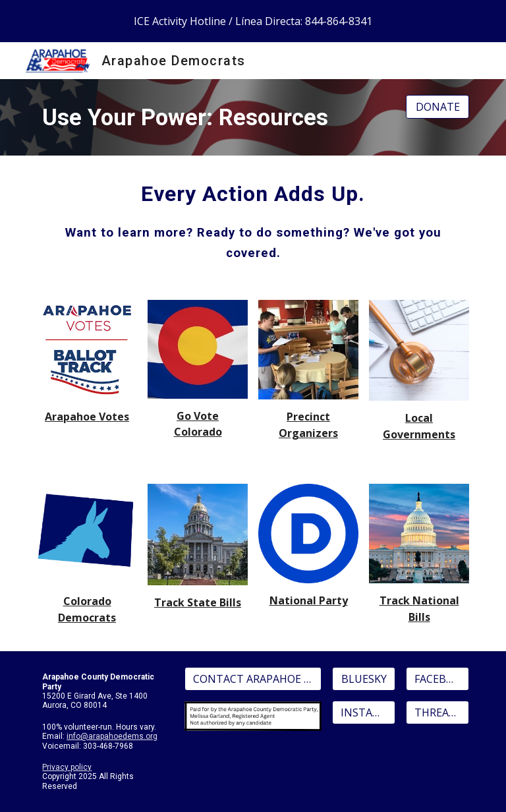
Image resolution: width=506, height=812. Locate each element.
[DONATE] (437, 107)
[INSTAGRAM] (363, 712)
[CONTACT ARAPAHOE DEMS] (253, 679)
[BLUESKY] (363, 679)
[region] (253, 21)
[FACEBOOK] (437, 679)
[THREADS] (437, 712)
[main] (216, 117)
